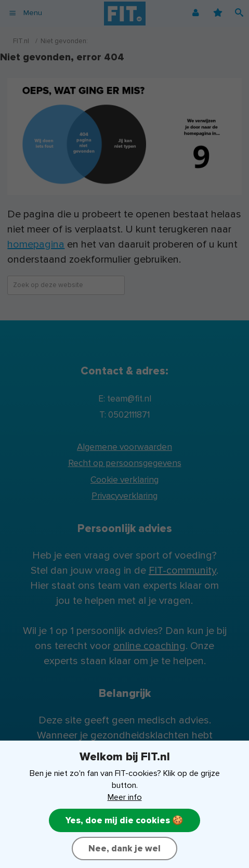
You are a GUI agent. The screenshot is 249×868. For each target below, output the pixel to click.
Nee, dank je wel (124, 848)
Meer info (125, 797)
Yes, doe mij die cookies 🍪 (124, 820)
